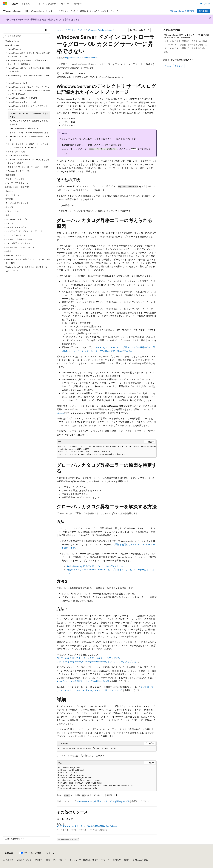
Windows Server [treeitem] (12, 41)
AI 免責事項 (8, 860)
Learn (59, 30)
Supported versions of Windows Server (81, 58)
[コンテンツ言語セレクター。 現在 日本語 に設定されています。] (9, 853)
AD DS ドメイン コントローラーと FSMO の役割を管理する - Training (87, 826)
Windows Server (105, 30)
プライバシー (59, 860)
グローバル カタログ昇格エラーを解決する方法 (185, 48)
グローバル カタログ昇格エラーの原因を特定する (186, 45)
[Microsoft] (5, 4)
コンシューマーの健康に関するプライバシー (89, 860)
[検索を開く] (196, 4)
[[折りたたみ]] (47, 30)
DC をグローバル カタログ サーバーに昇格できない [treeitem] (29, 115)
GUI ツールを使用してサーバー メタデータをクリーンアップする (88, 658)
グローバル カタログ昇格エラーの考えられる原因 (186, 41)
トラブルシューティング (75, 30)
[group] (107, 451)
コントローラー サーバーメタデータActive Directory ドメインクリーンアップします (97, 662)
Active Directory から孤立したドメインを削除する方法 (83, 681)
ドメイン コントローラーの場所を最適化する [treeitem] (29, 132)
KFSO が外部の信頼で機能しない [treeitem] (24, 128)
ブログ (38, 860)
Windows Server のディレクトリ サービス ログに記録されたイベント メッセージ (187, 36)
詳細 (166, 52)
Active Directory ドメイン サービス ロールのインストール (95, 566)
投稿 (48, 860)
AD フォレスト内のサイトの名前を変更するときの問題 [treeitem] (29, 123)
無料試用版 (203, 11)
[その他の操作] (154, 30)
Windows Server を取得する (182, 11)
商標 (126, 860)
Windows (92, 30)
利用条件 (117, 860)
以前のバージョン (24, 860)
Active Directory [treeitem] (14, 49)
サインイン (205, 4)
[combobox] (27, 36)
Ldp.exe (60, 413)
